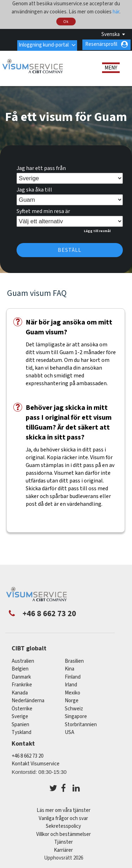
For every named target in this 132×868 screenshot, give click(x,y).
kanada (20, 692)
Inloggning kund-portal (43, 44)
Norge (72, 700)
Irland (71, 684)
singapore (76, 716)
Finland (73, 676)
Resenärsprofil (101, 44)
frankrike (22, 684)
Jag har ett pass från (41, 168)
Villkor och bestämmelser (64, 834)
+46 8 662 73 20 (27, 755)
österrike (22, 708)
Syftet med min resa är (43, 211)
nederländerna (28, 700)
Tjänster (64, 841)
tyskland (21, 732)
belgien (20, 669)
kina (70, 669)
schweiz (74, 708)
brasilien (74, 660)
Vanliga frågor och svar (63, 818)
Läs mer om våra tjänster (64, 810)
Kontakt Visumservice (36, 763)
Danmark (21, 676)
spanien (20, 724)
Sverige (20, 716)
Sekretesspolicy (63, 825)
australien (23, 660)
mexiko (73, 692)
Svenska (111, 34)
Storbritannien (81, 724)
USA (70, 732)
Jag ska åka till (34, 189)
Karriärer (63, 849)
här (116, 12)
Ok (66, 22)
